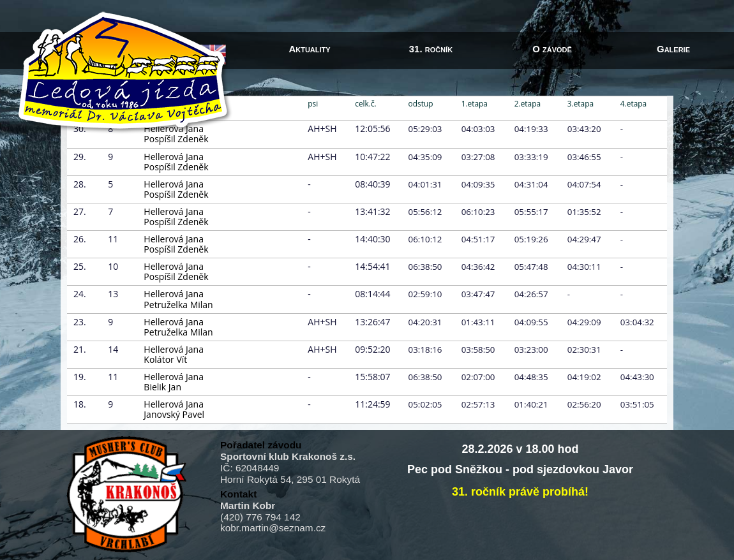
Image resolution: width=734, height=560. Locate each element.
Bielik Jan (162, 387)
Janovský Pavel (174, 414)
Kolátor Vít (165, 359)
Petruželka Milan (178, 305)
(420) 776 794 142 (260, 517)
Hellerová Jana (174, 157)
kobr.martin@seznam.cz (273, 528)
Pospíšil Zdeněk (176, 139)
